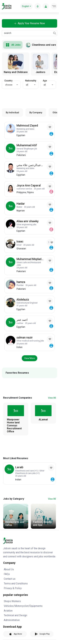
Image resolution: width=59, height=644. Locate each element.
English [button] (26, 6)
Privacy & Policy (13, 588)
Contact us (10, 579)
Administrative (12, 620)
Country (8, 81)
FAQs (7, 574)
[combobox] (11, 85)
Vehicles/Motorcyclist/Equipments (23, 606)
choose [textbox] (9, 85)
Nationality (31, 81)
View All (52, 398)
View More (29, 358)
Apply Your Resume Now (30, 23)
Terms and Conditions (16, 584)
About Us (9, 569)
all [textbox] (27, 85)
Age (45, 81)
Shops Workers (12, 601)
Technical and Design (15, 615)
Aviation (8, 611)
